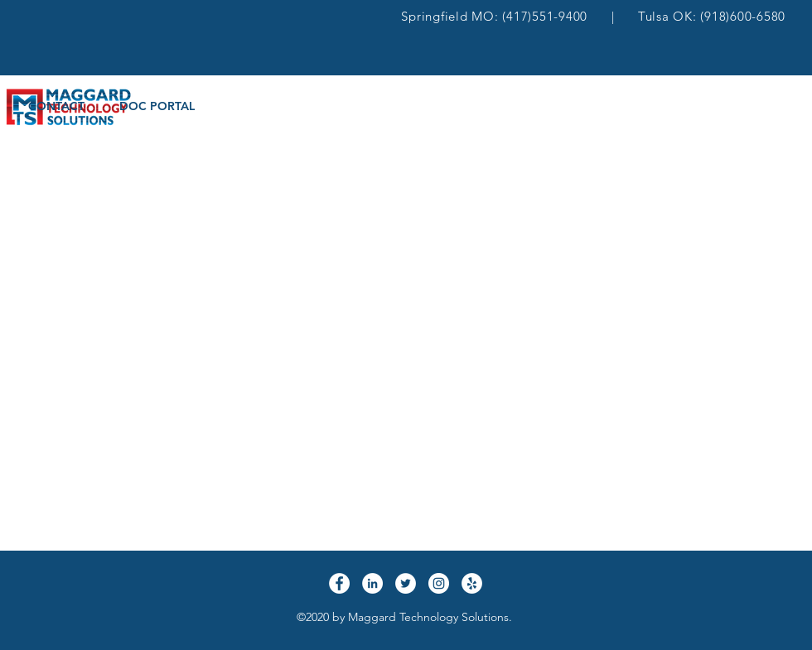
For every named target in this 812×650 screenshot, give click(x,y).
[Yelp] (472, 583)
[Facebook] (339, 583)
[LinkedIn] (372, 583)
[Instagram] (439, 583)
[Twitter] (406, 583)
